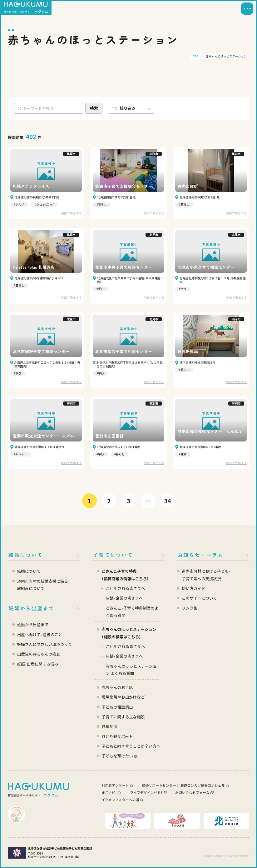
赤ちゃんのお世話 (117, 687)
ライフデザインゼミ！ (146, 792)
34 (168, 501)
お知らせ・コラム (201, 555)
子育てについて (113, 555)
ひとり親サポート (117, 736)
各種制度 (109, 726)
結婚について (26, 555)
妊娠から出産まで (31, 608)
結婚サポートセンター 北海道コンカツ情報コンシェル (183, 785)
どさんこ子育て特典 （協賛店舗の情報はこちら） (125, 575)
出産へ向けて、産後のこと (40, 634)
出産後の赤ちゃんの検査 (39, 654)
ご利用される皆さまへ (125, 588)
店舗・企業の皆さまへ (124, 598)
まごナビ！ (109, 792)
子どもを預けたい (117, 756)
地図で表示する (72, 213)
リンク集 (190, 608)
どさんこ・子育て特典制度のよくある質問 (132, 612)
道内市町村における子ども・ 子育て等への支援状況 (206, 575)
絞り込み (127, 108)
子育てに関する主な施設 (123, 717)
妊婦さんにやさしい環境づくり (44, 644)
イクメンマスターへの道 (120, 800)
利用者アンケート (115, 785)
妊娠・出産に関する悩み (38, 664)
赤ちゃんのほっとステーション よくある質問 (131, 670)
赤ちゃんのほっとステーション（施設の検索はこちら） (129, 633)
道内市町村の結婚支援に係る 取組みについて (43, 585)
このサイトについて (199, 598)
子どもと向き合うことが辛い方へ (131, 746)
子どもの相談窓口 (117, 707)
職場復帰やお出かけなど (123, 697)
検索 (94, 108)
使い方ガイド (193, 588)
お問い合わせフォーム (192, 792)
